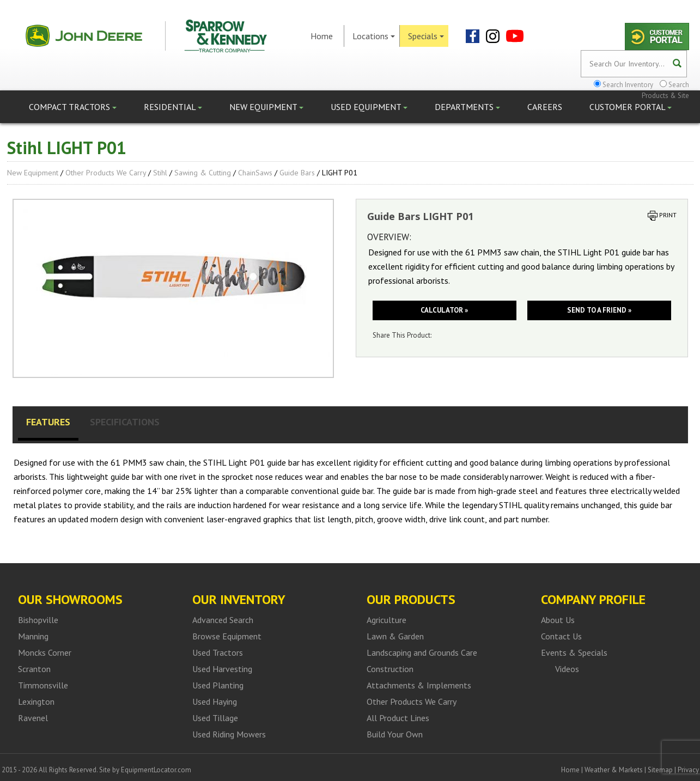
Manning (33, 636)
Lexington (36, 701)
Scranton (34, 669)
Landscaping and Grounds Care (422, 652)
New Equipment (266, 107)
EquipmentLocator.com (156, 770)
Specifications (125, 422)
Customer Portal (631, 107)
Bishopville (38, 620)
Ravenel (33, 718)
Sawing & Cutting (203, 173)
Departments (467, 107)
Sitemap (660, 770)
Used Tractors (218, 652)
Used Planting (218, 685)
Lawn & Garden (395, 636)
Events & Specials (574, 652)
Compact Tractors (73, 107)
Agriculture (386, 620)
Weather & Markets (614, 770)
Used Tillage (215, 718)
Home (322, 36)
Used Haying (215, 701)
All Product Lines (398, 718)
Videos (567, 669)
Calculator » (444, 310)
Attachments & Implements (419, 685)
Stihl (160, 173)
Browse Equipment (227, 636)
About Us (558, 620)
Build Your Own (395, 734)
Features (48, 422)
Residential (173, 107)
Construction (390, 669)
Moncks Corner (45, 652)
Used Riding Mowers (229, 734)
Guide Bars (297, 173)
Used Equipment (369, 107)
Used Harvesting (222, 669)
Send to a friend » (599, 310)
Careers (545, 107)
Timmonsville (43, 685)
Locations (374, 36)
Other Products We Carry (106, 173)
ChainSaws (255, 173)
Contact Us (561, 636)
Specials (426, 36)
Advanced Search (223, 620)
